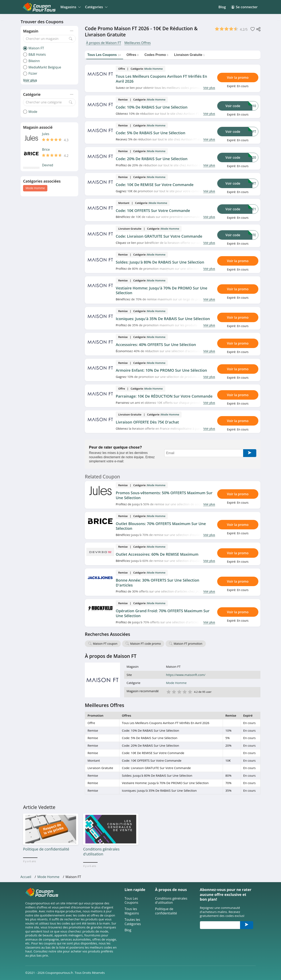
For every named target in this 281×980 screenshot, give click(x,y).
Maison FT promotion (188, 644)
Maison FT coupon (105, 644)
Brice (46, 150)
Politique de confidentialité (166, 911)
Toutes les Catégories (133, 922)
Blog (222, 7)
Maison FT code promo (145, 644)
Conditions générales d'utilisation (171, 901)
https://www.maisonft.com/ (186, 675)
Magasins (70, 7)
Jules (46, 134)
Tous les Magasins (132, 911)
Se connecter (244, 7)
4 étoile (184, 691)
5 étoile (190, 691)
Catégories (96, 7)
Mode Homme (35, 188)
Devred (48, 165)
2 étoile (174, 691)
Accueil (26, 877)
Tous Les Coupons (131, 901)
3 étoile (179, 691)
